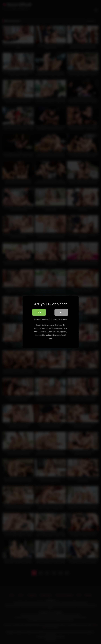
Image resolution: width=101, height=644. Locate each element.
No (61, 312)
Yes (39, 312)
